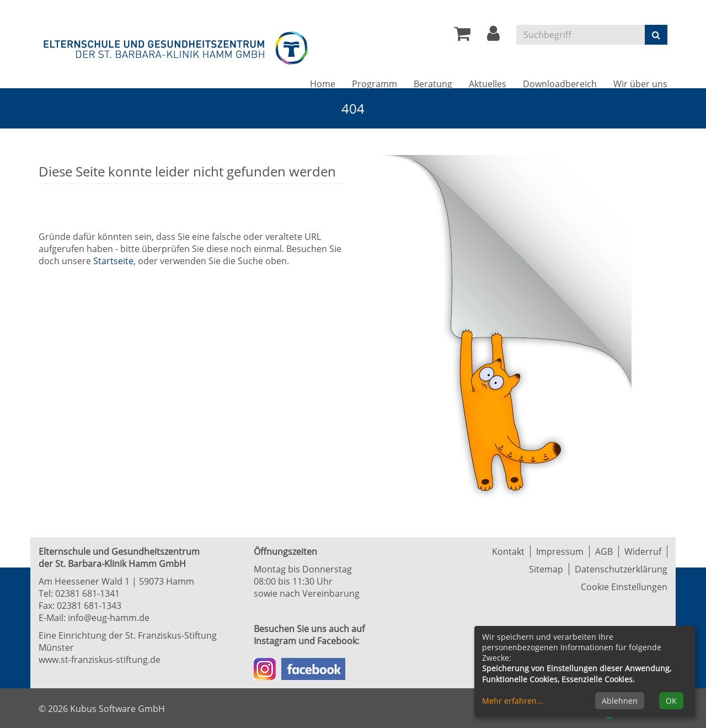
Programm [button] (375, 84)
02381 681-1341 (87, 593)
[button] (493, 36)
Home (323, 84)
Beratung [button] (433, 84)
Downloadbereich (560, 84)
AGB (604, 552)
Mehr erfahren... (513, 701)
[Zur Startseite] (176, 46)
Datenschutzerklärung (621, 569)
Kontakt (508, 552)
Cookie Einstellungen (624, 587)
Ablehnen (620, 701)
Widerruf (643, 552)
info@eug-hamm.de (109, 618)
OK (671, 701)
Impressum (560, 552)
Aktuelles (488, 84)
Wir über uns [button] (640, 84)
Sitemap (546, 569)
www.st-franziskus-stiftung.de (100, 660)
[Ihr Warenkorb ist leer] (462, 36)
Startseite (113, 261)
